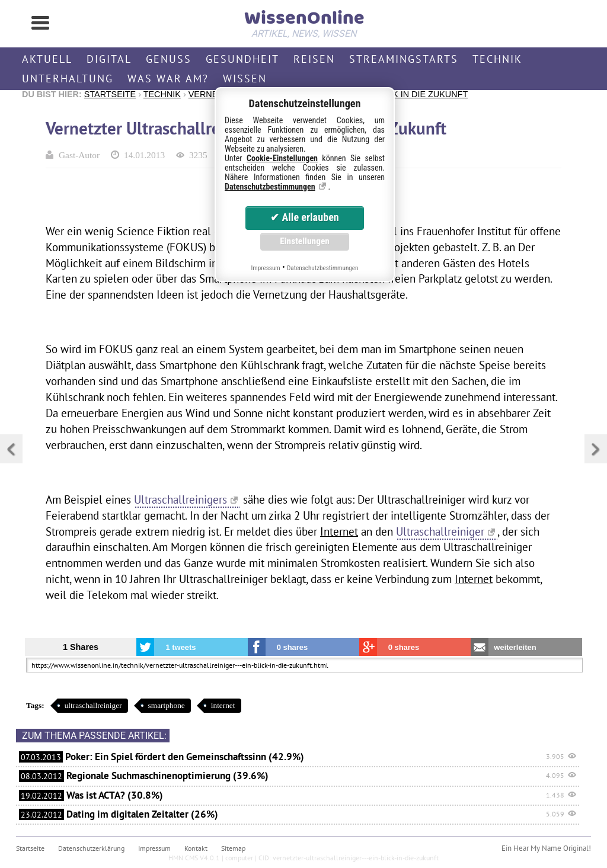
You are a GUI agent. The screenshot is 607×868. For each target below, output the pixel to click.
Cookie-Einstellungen (282, 158)
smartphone (167, 705)
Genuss (169, 59)
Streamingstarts (404, 59)
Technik (497, 59)
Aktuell (47, 59)
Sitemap (233, 848)
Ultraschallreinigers (180, 499)
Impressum (154, 848)
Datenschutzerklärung (91, 848)
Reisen (314, 59)
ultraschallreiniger (93, 705)
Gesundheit (242, 59)
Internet (339, 531)
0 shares (293, 647)
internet (223, 705)
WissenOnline (303, 21)
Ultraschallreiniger (440, 531)
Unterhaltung (68, 79)
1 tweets (180, 647)
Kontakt (196, 848)
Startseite (110, 94)
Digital (109, 59)
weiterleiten (515, 647)
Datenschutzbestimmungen (270, 187)
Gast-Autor (79, 155)
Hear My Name (537, 848)
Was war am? (168, 79)
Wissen (245, 79)
